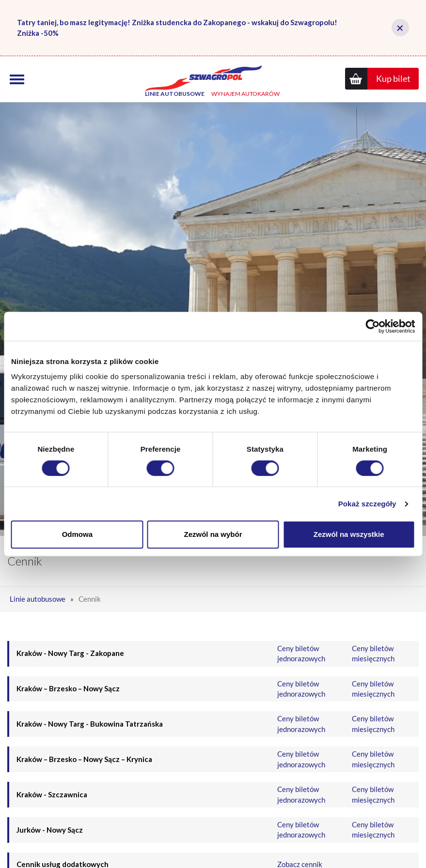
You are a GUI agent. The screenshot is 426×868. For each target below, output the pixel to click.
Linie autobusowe (175, 96)
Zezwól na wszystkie (349, 534)
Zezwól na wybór (213, 534)
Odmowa (77, 534)
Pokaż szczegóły (367, 504)
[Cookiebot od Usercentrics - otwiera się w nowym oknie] (372, 326)
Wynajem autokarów (245, 96)
